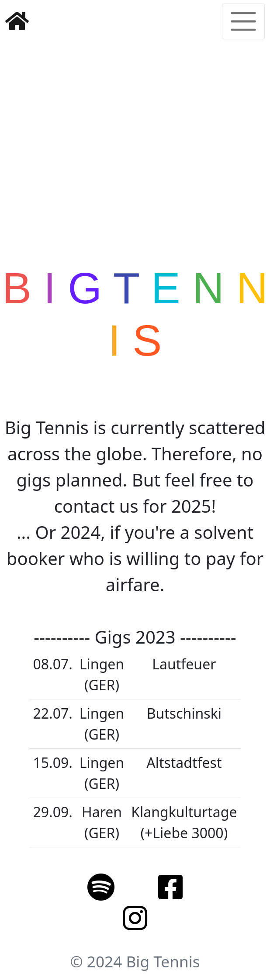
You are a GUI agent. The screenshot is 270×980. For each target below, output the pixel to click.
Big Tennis (163, 961)
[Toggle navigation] (243, 21)
